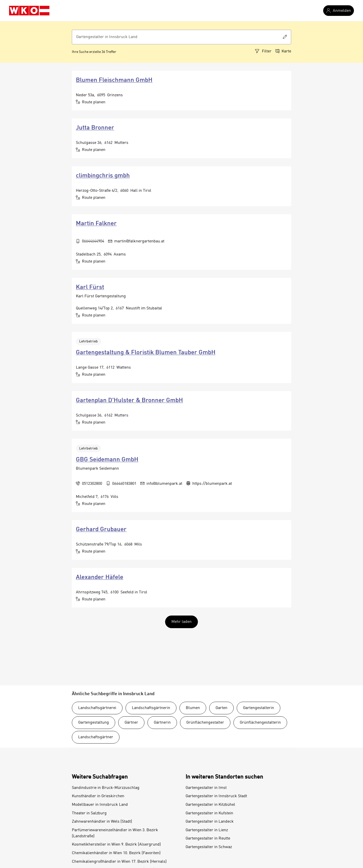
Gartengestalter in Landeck (210, 822)
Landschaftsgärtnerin (151, 708)
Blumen (193, 708)
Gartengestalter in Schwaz (209, 847)
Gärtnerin (162, 723)
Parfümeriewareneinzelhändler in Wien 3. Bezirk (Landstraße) (115, 833)
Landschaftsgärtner (96, 737)
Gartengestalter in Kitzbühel (210, 805)
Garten (221, 708)
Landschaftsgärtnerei (97, 708)
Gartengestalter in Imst (206, 788)
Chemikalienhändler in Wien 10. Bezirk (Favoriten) (116, 853)
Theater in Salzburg (89, 813)
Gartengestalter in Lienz (207, 830)
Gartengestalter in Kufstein (209, 813)
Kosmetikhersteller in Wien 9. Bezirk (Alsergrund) (116, 845)
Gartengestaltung (94, 723)
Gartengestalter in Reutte (208, 839)
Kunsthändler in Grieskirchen (98, 796)
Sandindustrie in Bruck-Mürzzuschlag (106, 788)
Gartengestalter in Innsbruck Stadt (216, 796)
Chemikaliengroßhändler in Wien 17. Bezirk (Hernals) (119, 862)
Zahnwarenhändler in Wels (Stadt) (102, 822)
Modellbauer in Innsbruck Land (100, 805)
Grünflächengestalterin (260, 723)
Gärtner (131, 723)
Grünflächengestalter (205, 723)
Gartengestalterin (259, 708)
